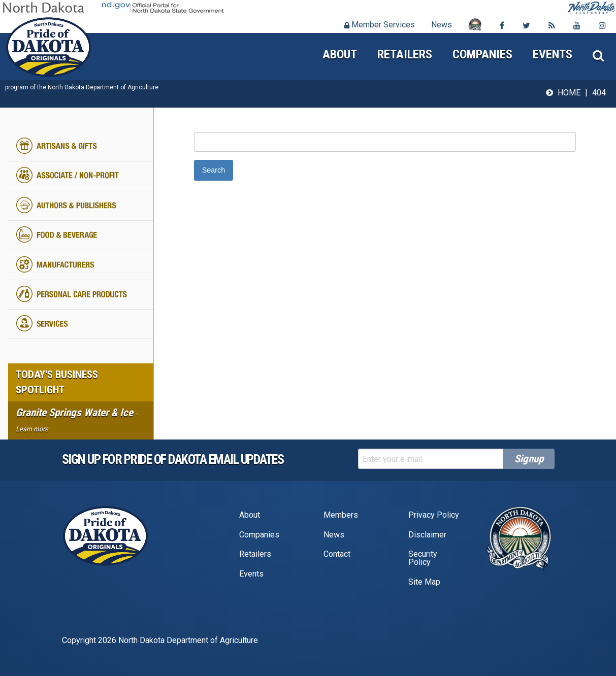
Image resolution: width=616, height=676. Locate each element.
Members (341, 515)
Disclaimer (427, 535)
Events (553, 54)
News (442, 25)
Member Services (380, 25)
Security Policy (423, 558)
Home (569, 93)
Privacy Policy (434, 515)
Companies (482, 54)
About (340, 54)
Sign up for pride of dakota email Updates (173, 459)
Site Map (424, 582)
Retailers (405, 54)
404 (599, 93)
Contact (337, 554)
